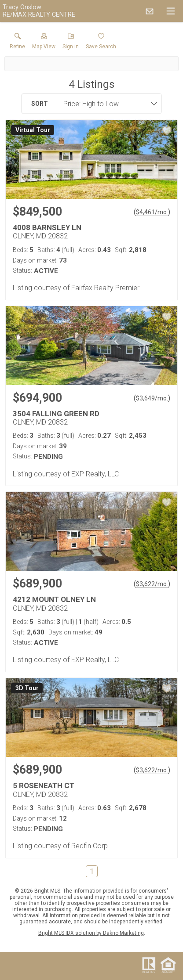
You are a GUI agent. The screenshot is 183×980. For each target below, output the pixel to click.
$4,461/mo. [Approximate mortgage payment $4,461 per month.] (152, 212)
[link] (17, 43)
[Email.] (150, 11)
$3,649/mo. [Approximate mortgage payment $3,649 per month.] (152, 398)
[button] (44, 43)
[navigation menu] (171, 11)
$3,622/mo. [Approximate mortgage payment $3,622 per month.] (152, 584)
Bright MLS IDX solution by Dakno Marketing (91, 933)
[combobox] (106, 104)
